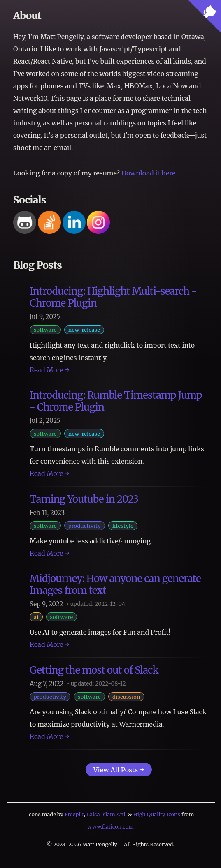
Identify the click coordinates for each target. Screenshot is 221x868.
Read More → (50, 370)
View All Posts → (119, 770)
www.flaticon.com (110, 826)
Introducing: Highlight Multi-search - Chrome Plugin (113, 297)
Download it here (149, 173)
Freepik (74, 814)
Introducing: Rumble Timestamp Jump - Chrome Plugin (116, 401)
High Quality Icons (157, 814)
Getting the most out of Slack (94, 670)
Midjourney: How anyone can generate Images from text (115, 584)
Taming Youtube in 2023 (84, 499)
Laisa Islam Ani (106, 814)
